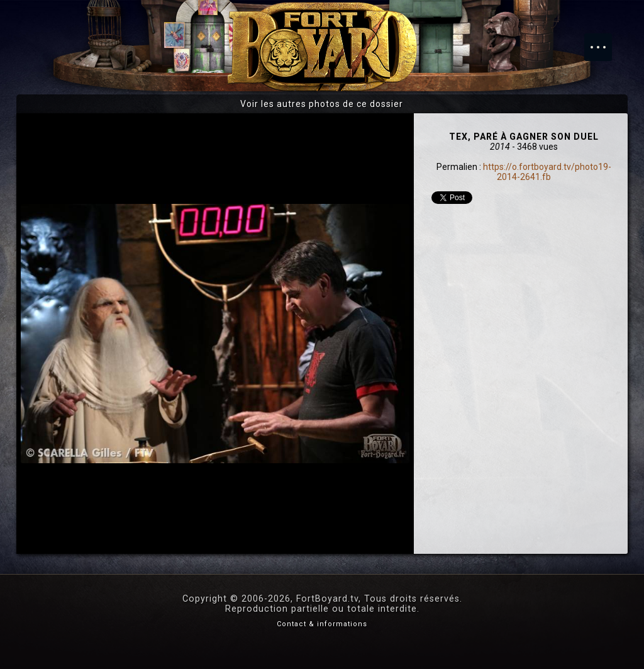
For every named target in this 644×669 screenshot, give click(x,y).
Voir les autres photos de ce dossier (322, 104)
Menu (604, 41)
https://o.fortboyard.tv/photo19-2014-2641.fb (547, 172)
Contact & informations (322, 624)
